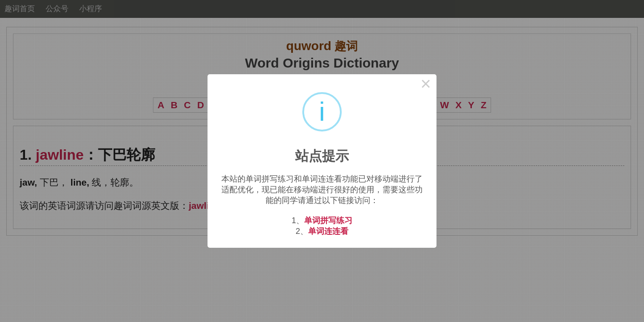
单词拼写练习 (328, 220)
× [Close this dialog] (426, 85)
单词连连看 (328, 231)
